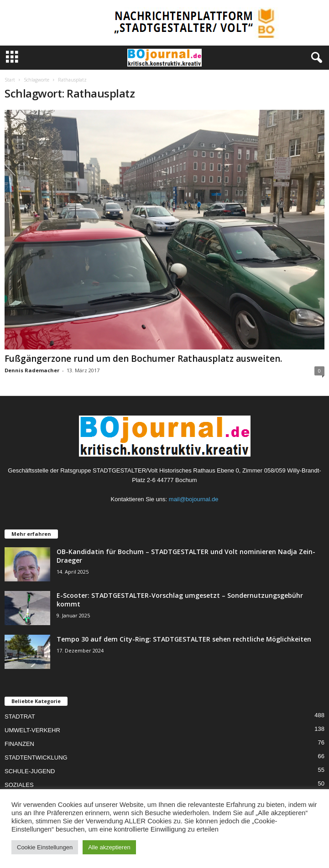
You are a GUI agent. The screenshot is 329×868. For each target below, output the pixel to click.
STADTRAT (20, 716)
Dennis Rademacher (32, 370)
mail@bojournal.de (194, 499)
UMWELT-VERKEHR (32, 730)
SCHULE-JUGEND (30, 771)
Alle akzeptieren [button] (109, 847)
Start (10, 80)
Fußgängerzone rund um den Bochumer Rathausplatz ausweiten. (143, 359)
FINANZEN (19, 744)
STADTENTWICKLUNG (36, 758)
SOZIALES (19, 785)
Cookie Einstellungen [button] (45, 847)
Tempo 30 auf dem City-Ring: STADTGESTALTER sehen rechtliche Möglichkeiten (184, 639)
